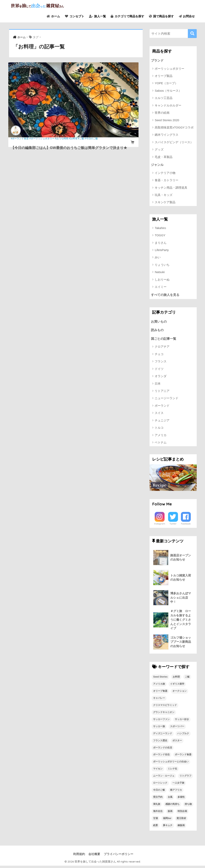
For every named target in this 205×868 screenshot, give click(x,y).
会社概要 (94, 856)
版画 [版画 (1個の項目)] (170, 814)
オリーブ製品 (164, 76)
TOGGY (160, 236)
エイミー (161, 287)
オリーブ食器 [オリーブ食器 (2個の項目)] (160, 693)
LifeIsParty (162, 250)
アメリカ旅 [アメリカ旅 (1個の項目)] (159, 686)
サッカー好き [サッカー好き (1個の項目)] (182, 721)
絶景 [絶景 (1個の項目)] (155, 828)
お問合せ (187, 16)
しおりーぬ (162, 280)
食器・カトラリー (167, 181)
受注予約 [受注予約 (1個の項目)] (158, 799)
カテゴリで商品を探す (127, 16)
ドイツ (159, 370)
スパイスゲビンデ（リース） (174, 142)
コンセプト (75, 16)
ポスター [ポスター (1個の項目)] (177, 743)
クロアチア (162, 348)
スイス (159, 414)
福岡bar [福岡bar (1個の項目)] (167, 821)
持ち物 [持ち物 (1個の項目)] (188, 806)
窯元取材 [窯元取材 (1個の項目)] (181, 821)
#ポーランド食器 (21, 139)
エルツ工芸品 (164, 98)
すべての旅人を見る (166, 295)
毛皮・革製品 (164, 157)
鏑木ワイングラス (167, 135)
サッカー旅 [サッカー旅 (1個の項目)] (159, 729)
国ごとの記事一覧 (164, 340)
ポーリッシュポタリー (169, 69)
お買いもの (159, 322)
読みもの (158, 331)
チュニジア (162, 422)
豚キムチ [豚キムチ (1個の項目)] (168, 828)
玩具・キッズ (164, 195)
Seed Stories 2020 (167, 120)
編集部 (29, 132)
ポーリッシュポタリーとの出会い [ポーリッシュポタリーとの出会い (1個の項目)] (171, 764)
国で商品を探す (161, 16)
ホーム (53, 16)
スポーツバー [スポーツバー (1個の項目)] (177, 729)
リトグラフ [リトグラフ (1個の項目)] (185, 778)
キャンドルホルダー (168, 106)
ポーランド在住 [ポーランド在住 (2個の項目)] (161, 757)
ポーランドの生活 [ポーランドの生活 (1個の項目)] (163, 750)
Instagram (160, 525)
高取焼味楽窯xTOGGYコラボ (174, 128)
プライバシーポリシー (119, 856)
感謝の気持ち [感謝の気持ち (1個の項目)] (172, 806)
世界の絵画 (162, 113)
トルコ (159, 429)
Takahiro (160, 228)
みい (158, 258)
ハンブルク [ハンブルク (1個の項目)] (183, 736)
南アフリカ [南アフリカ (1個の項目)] (176, 792)
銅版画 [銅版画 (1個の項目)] (181, 828)
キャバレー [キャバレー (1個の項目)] (159, 700)
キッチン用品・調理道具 (171, 188)
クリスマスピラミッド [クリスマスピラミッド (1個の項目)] (165, 707)
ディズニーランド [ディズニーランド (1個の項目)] (163, 736)
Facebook (186, 525)
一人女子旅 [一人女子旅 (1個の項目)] (178, 785)
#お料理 (37, 142)
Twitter (173, 525)
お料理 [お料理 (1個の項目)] (176, 679)
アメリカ (161, 436)
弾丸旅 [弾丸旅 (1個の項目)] (157, 806)
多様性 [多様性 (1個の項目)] (181, 799)
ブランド (158, 60)
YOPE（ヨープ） (166, 84)
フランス (161, 363)
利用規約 (79, 856)
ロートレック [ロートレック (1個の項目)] (160, 785)
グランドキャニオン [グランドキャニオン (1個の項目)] (164, 714)
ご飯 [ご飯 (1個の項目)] (187, 679)
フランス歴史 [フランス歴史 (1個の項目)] (160, 743)
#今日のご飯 (21, 145)
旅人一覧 (97, 16)
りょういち (162, 265)
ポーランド (162, 407)
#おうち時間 (26, 142)
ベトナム (161, 444)
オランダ (161, 377)
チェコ (159, 355)
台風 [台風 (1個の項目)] (170, 799)
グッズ (159, 150)
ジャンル (158, 165)
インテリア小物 (165, 173)
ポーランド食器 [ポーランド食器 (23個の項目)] (183, 757)
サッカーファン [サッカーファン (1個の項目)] (161, 721)
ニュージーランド (167, 400)
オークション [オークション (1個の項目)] (180, 693)
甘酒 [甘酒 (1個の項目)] (155, 821)
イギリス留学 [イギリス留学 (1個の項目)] (177, 686)
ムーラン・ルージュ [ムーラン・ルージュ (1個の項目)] (164, 778)
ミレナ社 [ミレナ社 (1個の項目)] (172, 771)
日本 (158, 385)
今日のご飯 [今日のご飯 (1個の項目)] (159, 792)
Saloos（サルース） (168, 91)
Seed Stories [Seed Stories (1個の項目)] (160, 679)
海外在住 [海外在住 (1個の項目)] (158, 814)
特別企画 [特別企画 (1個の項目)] (182, 814)
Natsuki (160, 273)
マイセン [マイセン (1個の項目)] (158, 771)
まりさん (161, 243)
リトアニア (162, 392)
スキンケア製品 (165, 203)
